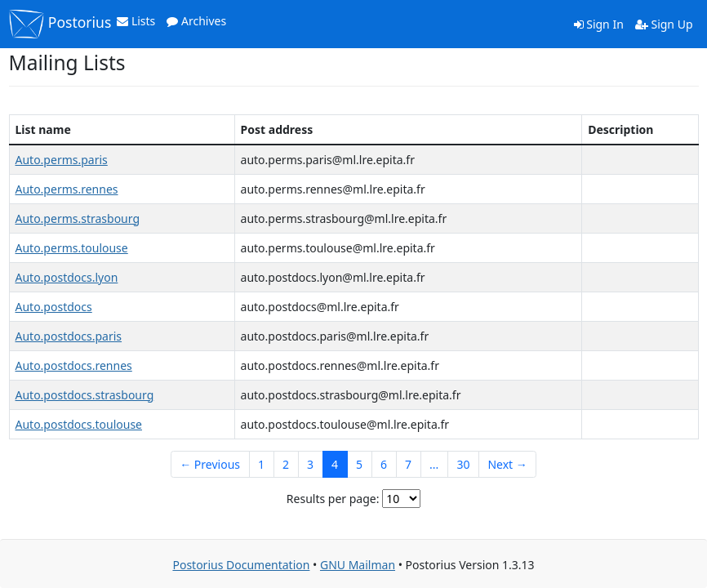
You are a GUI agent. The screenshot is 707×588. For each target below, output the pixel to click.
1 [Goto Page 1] (261, 464)
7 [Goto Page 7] (408, 464)
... (434, 464)
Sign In (599, 24)
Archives (196, 21)
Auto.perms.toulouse (72, 248)
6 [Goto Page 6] (384, 464)
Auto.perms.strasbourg (78, 218)
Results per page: (333, 499)
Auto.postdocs (54, 307)
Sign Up (664, 24)
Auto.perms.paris (62, 160)
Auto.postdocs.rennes (74, 365)
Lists (136, 21)
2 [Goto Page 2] (286, 464)
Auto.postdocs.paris (69, 336)
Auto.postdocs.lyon (67, 277)
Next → (507, 464)
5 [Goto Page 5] (359, 464)
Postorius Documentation (241, 565)
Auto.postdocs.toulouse (79, 424)
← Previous (210, 464)
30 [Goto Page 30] (463, 464)
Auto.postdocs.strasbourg (85, 395)
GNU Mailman (358, 565)
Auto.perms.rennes (67, 189)
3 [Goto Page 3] (310, 464)
